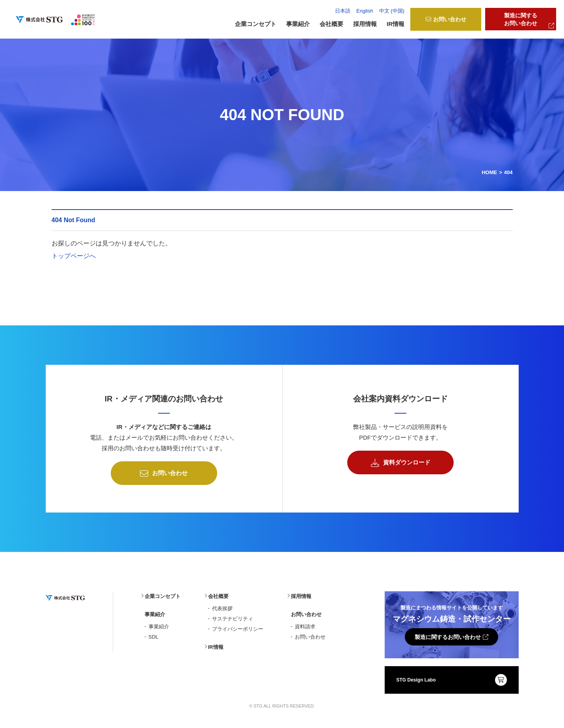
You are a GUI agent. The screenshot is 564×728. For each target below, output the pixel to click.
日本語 (343, 11)
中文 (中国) (392, 11)
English (365, 11)
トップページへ (74, 254)
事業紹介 (159, 625)
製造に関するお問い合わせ (529, 20)
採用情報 (365, 24)
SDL (154, 635)
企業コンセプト (256, 24)
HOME (489, 170)
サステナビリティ (233, 617)
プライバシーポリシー (238, 627)
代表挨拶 (222, 606)
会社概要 (218, 594)
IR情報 (396, 24)
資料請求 (305, 625)
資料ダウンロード (401, 461)
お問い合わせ (446, 19)
